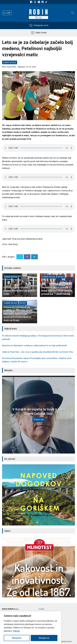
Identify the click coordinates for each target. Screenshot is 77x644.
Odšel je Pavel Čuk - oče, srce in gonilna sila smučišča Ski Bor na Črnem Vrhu (38, 352)
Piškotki (16, 631)
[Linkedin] (34, 257)
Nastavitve (17, 638)
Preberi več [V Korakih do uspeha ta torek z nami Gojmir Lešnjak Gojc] (38, 420)
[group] (38, 495)
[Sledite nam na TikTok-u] (46, 2)
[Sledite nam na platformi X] (39, 2)
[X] (20, 257)
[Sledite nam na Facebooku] (32, 2)
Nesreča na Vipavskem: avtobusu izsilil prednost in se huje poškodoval (34, 346)
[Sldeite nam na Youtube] (43, 2)
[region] (31, 628)
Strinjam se (44, 638)
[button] (7, 13)
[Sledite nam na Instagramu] (35, 2)
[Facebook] (27, 257)
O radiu (41, 609)
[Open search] (73, 13)
